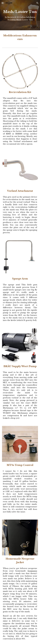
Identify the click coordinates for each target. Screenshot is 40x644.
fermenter (32, 571)
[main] (20, 15)
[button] (3, 3)
